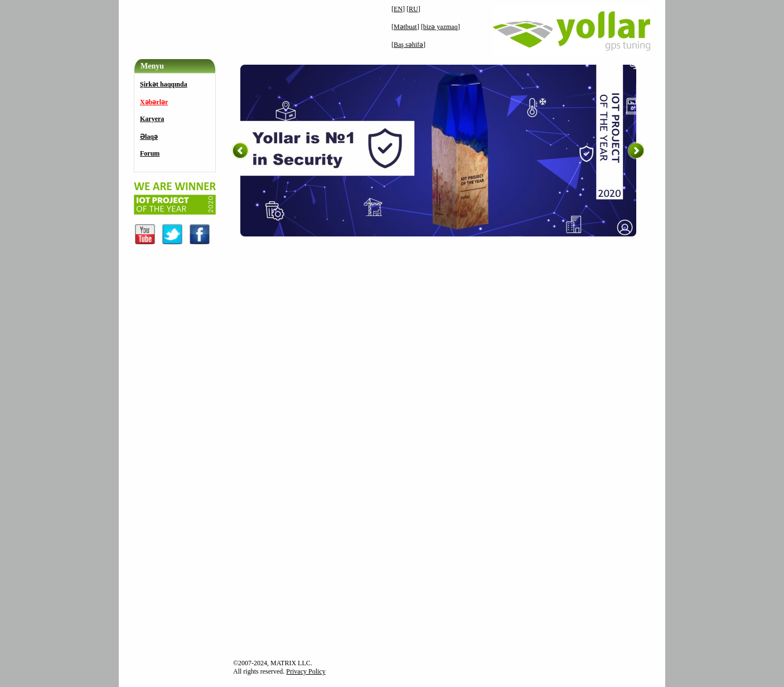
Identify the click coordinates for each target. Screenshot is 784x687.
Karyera (152, 119)
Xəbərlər (154, 102)
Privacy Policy (306, 671)
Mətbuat (405, 27)
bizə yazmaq (441, 27)
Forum (150, 153)
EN (398, 9)
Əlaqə (149, 137)
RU (413, 9)
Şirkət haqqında (164, 84)
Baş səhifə (408, 45)
